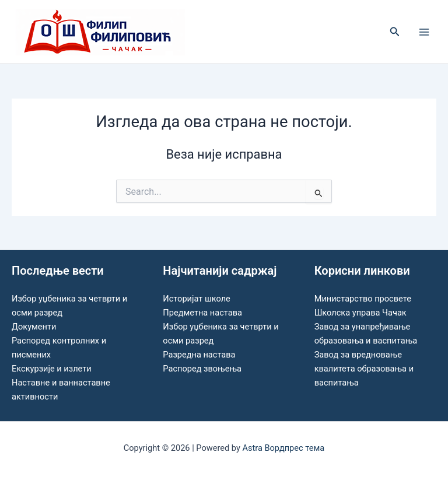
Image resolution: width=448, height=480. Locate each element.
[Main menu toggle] (424, 32)
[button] (395, 32)
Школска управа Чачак (360, 313)
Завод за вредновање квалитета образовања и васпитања (364, 369)
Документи (34, 327)
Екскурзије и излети (52, 369)
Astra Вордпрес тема (283, 448)
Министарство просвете (363, 299)
